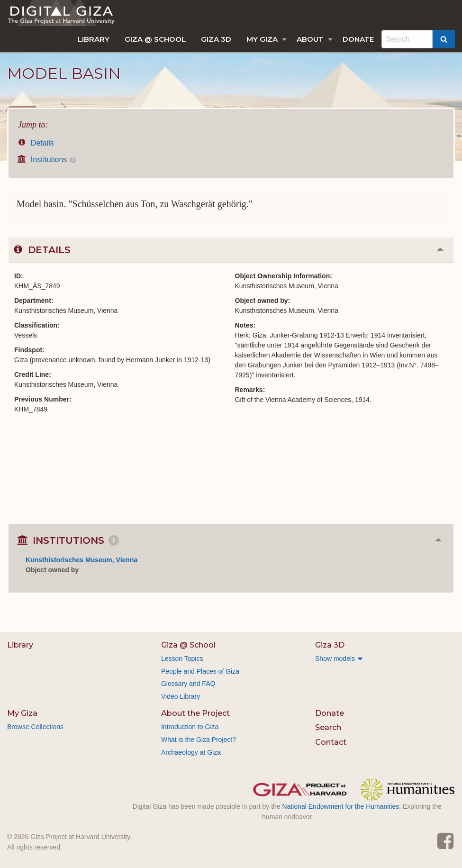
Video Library (181, 696)
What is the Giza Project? (199, 740)
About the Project (195, 713)
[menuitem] (94, 39)
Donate (358, 39)
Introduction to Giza (190, 727)
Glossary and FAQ (188, 684)
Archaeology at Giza (191, 752)
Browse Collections (35, 727)
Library (94, 39)
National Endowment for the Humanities (341, 806)
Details (36, 143)
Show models (335, 658)
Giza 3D (216, 39)
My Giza (262, 39)
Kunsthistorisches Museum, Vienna (82, 560)
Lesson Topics (182, 658)
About (310, 39)
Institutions (47, 160)
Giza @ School (155, 39)
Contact (331, 742)
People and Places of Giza (200, 671)
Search (328, 727)
